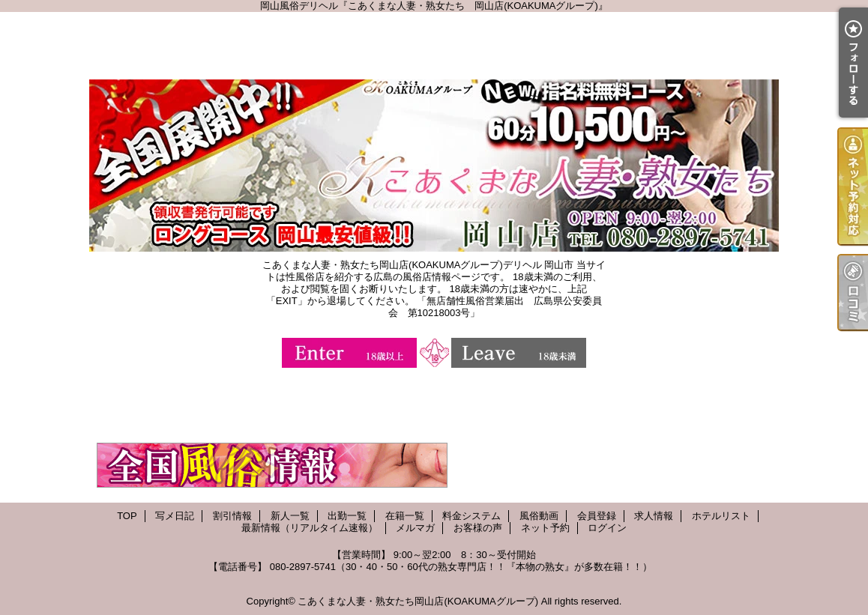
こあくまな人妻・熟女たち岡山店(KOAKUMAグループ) (418, 601)
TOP (127, 516)
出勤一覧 (347, 516)
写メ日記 (175, 516)
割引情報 (232, 516)
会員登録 (597, 516)
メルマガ (415, 528)
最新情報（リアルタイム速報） (310, 528)
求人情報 (654, 516)
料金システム (471, 516)
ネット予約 (545, 528)
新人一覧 (290, 516)
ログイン (607, 528)
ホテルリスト (721, 516)
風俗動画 (539, 516)
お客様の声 (478, 528)
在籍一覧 (405, 516)
